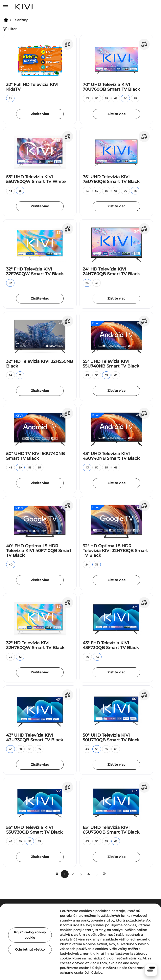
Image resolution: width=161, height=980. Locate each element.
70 (125, 98)
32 (10, 98)
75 (135, 98)
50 (97, 98)
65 (116, 98)
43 (87, 98)
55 (106, 98)
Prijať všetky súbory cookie (30, 935)
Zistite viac (40, 114)
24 (87, 283)
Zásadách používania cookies (84, 949)
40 (11, 564)
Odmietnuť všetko (30, 949)
